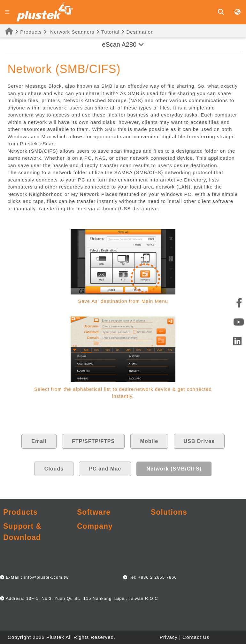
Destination (137, 32)
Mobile (149, 441)
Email (39, 441)
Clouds (54, 469)
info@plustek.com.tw (46, 577)
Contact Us (196, 637)
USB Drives (199, 441)
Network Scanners (72, 32)
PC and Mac (105, 469)
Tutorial (108, 32)
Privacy (169, 637)
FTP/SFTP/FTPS (93, 441)
